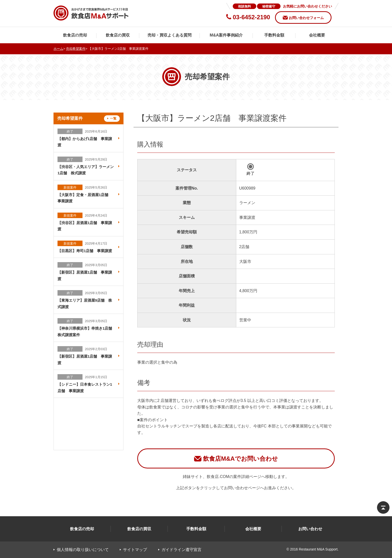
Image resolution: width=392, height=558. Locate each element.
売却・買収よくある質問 (169, 35)
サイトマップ (135, 550)
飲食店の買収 (118, 35)
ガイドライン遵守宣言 (181, 550)
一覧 (113, 118)
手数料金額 (274, 35)
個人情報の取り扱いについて (83, 550)
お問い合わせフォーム (306, 18)
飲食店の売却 (75, 35)
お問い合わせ (310, 529)
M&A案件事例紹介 (226, 35)
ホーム (58, 49)
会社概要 (317, 35)
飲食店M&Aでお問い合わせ (240, 459)
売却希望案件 (76, 49)
